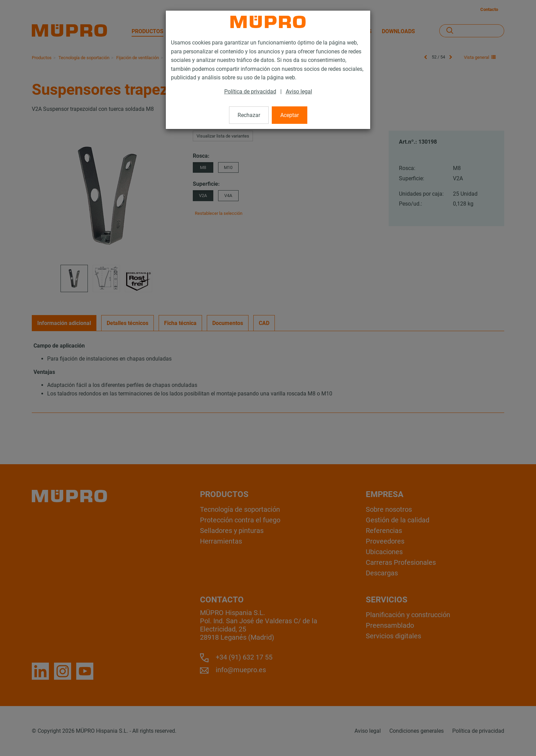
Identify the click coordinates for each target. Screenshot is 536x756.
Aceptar (290, 115)
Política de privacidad (250, 92)
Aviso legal (299, 92)
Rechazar (249, 115)
